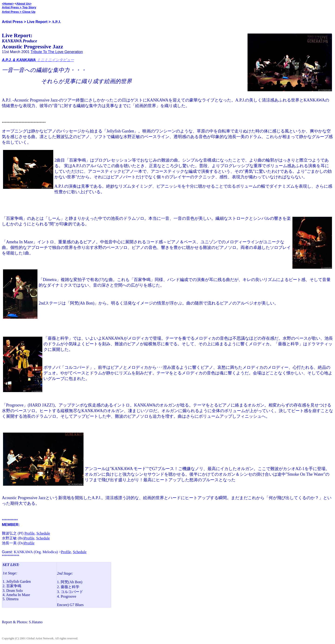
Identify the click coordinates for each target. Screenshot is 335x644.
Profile (30, 533)
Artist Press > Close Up (19, 12)
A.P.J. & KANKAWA (19, 60)
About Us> (24, 4)
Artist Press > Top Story (19, 7)
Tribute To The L (44, 52)
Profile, (30, 538)
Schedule (43, 533)
